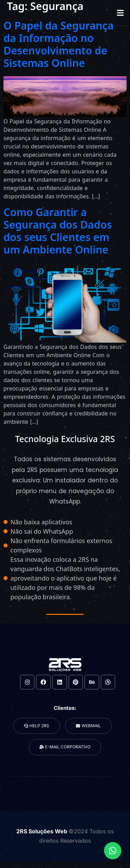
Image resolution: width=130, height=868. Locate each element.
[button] (120, 13)
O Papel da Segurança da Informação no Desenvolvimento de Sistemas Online (59, 44)
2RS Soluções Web (42, 831)
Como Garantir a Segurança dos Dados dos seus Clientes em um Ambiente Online (58, 231)
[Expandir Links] (113, 851)
